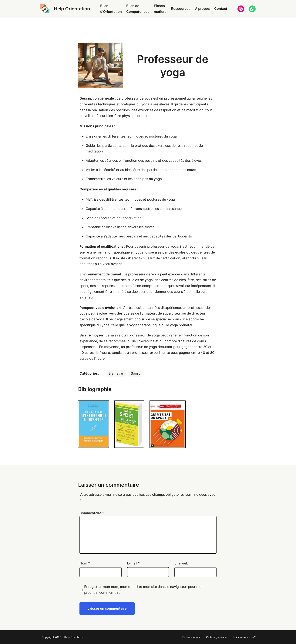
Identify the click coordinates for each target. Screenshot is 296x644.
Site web (181, 563)
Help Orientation (72, 9)
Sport (135, 373)
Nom (85, 563)
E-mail (133, 563)
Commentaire (92, 513)
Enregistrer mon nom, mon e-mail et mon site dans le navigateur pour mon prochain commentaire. (144, 590)
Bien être (116, 373)
